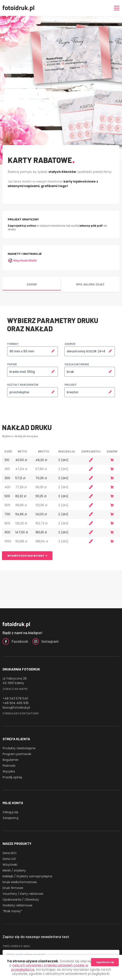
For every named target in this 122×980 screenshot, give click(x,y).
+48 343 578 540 (15, 698)
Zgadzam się (105, 962)
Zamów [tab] (32, 284)
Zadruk (70, 344)
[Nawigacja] (117, 8)
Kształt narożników (23, 385)
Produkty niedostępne (19, 748)
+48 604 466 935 (16, 703)
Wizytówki (10, 865)
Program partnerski (17, 754)
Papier (12, 364)
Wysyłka (9, 771)
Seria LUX (9, 859)
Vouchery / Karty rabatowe (23, 894)
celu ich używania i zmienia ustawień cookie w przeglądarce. (50, 967)
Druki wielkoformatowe (20, 882)
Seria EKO (10, 853)
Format (13, 344)
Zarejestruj (10, 818)
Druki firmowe (13, 888)
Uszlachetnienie (77, 364)
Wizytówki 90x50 (22, 261)
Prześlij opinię (12, 777)
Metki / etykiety (14, 870)
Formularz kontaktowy (21, 713)
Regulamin (11, 760)
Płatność (9, 766)
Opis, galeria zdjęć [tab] (90, 284)
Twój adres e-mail (16, 946)
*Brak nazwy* (12, 911)
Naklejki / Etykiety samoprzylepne (27, 876)
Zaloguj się (10, 812)
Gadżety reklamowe (18, 905)
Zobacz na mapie (15, 689)
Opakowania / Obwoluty (21, 899)
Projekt (71, 385)
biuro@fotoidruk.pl (16, 708)
